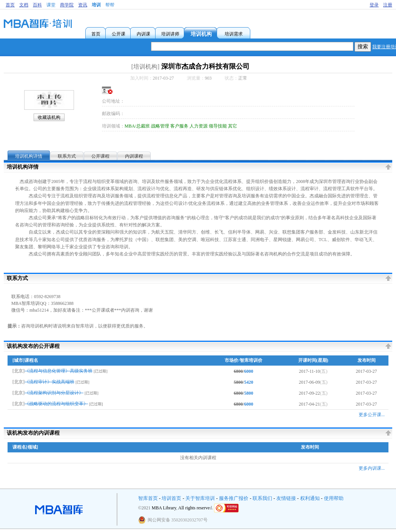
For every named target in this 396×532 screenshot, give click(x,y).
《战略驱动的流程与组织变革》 (56, 404)
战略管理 (160, 126)
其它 (233, 126)
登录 (374, 5)
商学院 (67, 5)
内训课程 (134, 156)
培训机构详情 (29, 156)
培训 (96, 5)
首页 (10, 5)
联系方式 (67, 156)
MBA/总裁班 (137, 126)
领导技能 (218, 126)
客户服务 (179, 126)
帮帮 (110, 5)
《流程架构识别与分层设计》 (54, 393)
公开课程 (100, 156)
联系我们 (262, 498)
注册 (388, 5)
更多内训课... (372, 468)
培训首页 (171, 498)
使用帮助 (334, 498)
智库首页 (148, 498)
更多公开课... (372, 415)
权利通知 (310, 498)
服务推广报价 (234, 498)
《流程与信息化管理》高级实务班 (59, 371)
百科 (37, 5)
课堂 (51, 5)
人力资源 (199, 126)
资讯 (83, 5)
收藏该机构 (49, 117)
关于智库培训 (200, 498)
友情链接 (286, 498)
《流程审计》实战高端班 (49, 382)
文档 (24, 5)
